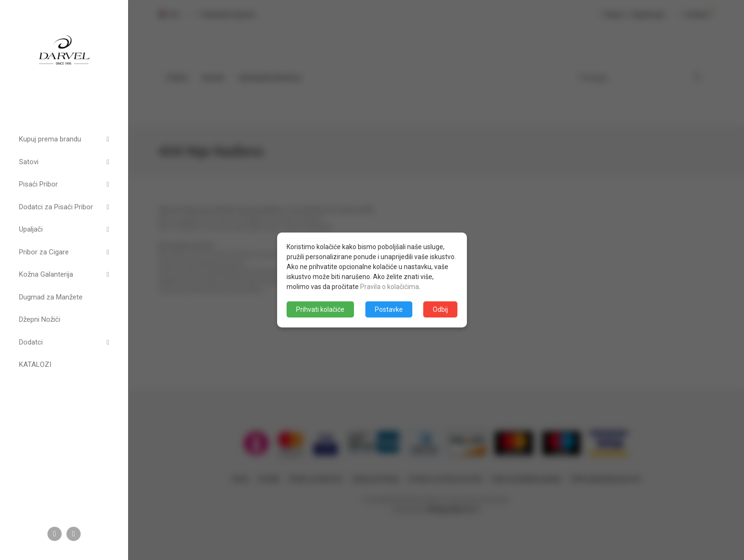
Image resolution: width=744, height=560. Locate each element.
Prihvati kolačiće (320, 309)
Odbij (440, 309)
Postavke (389, 309)
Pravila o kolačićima (390, 287)
